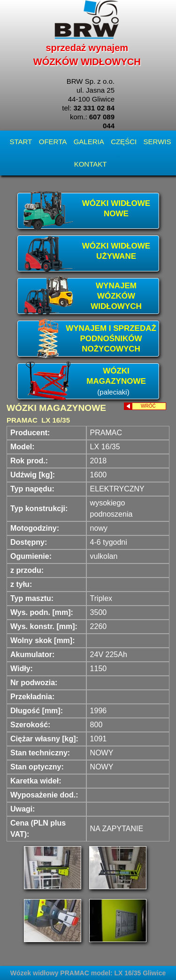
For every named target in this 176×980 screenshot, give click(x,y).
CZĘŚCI (124, 142)
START (21, 142)
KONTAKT (91, 164)
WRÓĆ (153, 406)
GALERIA (89, 142)
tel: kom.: (88, 117)
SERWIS (157, 142)
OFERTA (53, 142)
